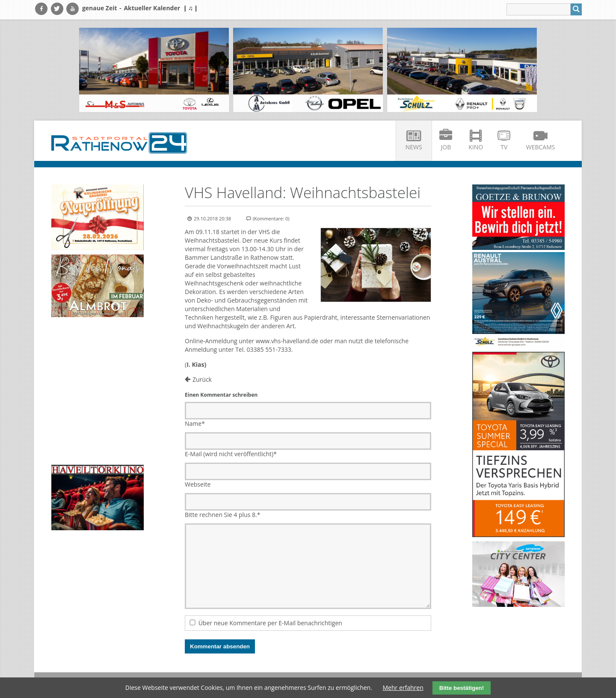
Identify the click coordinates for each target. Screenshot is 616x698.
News (414, 147)
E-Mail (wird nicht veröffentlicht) (231, 454)
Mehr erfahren (403, 688)
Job (446, 147)
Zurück (202, 379)
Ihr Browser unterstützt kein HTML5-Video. (98, 342)
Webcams (541, 147)
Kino (476, 147)
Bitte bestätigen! (462, 688)
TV (504, 147)
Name (195, 423)
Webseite (198, 484)
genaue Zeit (100, 8)
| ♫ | (191, 8)
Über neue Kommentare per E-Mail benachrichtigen (270, 623)
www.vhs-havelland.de (287, 341)
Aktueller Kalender (152, 8)
